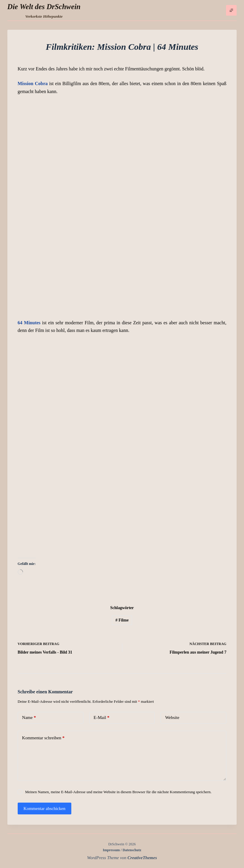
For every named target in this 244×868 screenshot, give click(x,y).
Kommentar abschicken (44, 809)
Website (172, 717)
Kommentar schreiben (43, 738)
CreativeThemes (142, 858)
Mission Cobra (33, 84)
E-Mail (102, 718)
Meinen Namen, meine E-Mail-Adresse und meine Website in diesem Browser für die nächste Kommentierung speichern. (118, 792)
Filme (122, 620)
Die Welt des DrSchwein (44, 7)
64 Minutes (29, 323)
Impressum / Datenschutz (122, 850)
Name (29, 718)
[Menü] (231, 10)
